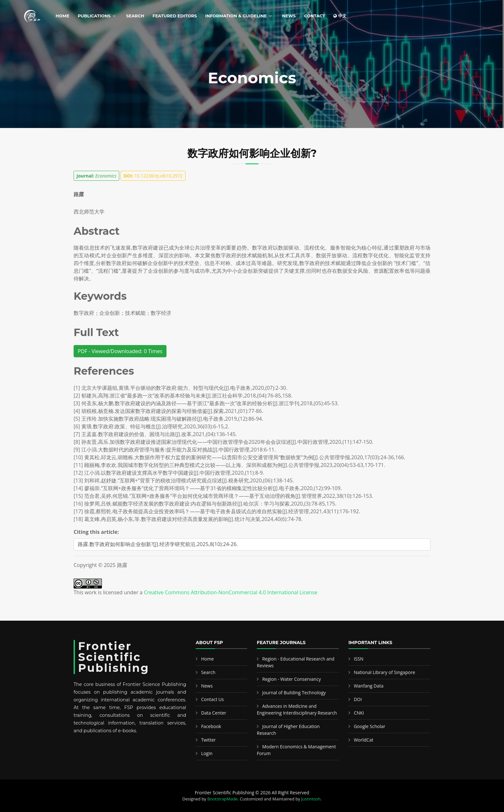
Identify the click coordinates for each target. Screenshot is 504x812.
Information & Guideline (236, 16)
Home (63, 16)
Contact (315, 16)
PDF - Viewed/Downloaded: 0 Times (120, 351)
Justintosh (311, 799)
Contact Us (213, 699)
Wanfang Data (369, 686)
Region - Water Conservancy (292, 679)
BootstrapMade (222, 799)
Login (207, 753)
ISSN (359, 659)
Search (135, 16)
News (289, 16)
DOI (358, 699)
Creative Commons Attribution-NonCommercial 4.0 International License (231, 592)
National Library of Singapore (385, 672)
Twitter (209, 740)
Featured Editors (175, 16)
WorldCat (364, 740)
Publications (94, 16)
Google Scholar (370, 726)
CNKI (359, 713)
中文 (340, 16)
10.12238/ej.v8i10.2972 (153, 176)
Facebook (211, 726)
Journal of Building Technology (294, 693)
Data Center (214, 713)
